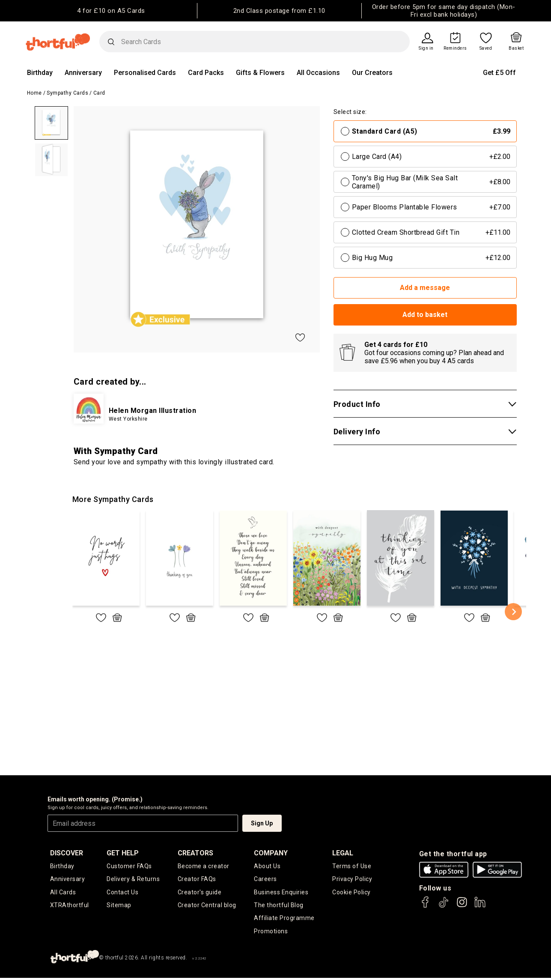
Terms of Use (352, 866)
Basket (516, 48)
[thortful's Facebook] (426, 906)
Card (99, 93)
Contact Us (122, 893)
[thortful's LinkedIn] (480, 906)
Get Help (123, 853)
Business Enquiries (281, 893)
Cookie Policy (351, 893)
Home (34, 93)
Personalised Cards (145, 73)
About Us (267, 866)
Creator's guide (200, 893)
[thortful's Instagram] (462, 906)
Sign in (426, 48)
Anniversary (83, 73)
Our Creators (372, 73)
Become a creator (204, 866)
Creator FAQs (197, 879)
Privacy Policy (352, 879)
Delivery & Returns (133, 879)
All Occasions (318, 73)
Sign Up (262, 823)
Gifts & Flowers (260, 73)
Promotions (271, 933)
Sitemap (119, 906)
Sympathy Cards (67, 93)
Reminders (455, 48)
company (271, 853)
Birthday (40, 73)
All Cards (63, 893)
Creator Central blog (207, 906)
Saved (486, 48)
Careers (265, 879)
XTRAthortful (70, 906)
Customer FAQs (129, 866)
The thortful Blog (279, 906)
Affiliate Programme (284, 920)
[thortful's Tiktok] (444, 906)
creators (195, 853)
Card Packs (206, 73)
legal (343, 853)
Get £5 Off (499, 73)
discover (67, 853)
